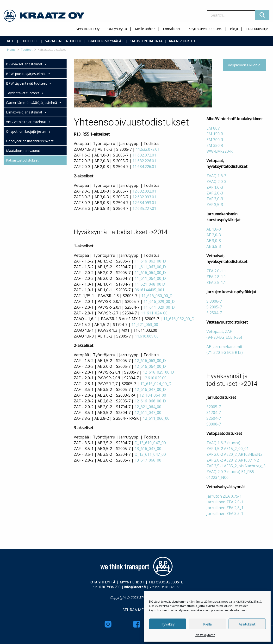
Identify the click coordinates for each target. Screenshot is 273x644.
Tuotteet (29, 41)
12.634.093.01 (144, 203)
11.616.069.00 (147, 336)
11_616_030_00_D (157, 296)
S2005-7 (214, 407)
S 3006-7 (214, 301)
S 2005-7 (214, 307)
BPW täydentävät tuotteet (29, 83)
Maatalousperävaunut (23, 151)
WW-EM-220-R (220, 151)
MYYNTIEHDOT (132, 582)
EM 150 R (215, 134)
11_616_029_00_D (159, 301)
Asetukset (247, 624)
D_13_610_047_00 (150, 443)
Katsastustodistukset (22, 160)
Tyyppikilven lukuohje (243, 65)
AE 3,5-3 (214, 246)
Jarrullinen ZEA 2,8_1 (225, 508)
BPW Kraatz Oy (87, 29)
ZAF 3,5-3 (215, 205)
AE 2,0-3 (214, 235)
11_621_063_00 (145, 325)
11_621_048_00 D (150, 284)
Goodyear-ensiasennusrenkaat (30, 141)
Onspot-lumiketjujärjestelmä (28, 131)
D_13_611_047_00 (150, 454)
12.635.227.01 (144, 208)
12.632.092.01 (144, 191)
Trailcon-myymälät (105, 41)
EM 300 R (215, 140)
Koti (11, 41)
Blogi (234, 29)
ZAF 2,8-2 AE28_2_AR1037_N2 (233, 460)
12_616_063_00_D (150, 361)
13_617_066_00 (148, 460)
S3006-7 (214, 424)
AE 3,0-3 (214, 241)
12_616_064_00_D (150, 366)
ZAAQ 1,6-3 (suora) (223, 443)
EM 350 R (215, 145)
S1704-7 (214, 413)
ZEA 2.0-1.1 (216, 271)
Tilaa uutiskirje (257, 29)
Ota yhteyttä (117, 29)
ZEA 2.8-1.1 (216, 277)
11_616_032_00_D (179, 319)
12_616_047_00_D (150, 389)
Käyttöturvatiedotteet (205, 29)
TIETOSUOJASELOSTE (166, 582)
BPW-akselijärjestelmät (27, 64)
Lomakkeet (172, 29)
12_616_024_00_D (156, 384)
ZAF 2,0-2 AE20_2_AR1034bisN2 (234, 454)
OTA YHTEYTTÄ (103, 582)
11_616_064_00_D (150, 273)
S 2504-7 (214, 313)
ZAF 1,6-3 (215, 187)
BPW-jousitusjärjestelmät (28, 74)
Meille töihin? (145, 29)
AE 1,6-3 (214, 229)
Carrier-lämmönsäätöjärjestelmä (34, 103)
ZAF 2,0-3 (215, 193)
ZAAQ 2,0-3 (216, 181)
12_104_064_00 (153, 395)
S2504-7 (214, 418)
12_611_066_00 (156, 418)
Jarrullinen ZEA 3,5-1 (225, 513)
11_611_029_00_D (159, 307)
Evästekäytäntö (205, 635)
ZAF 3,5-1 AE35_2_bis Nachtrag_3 (236, 466)
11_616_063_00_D (150, 261)
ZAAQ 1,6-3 (216, 176)
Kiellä (207, 624)
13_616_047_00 (148, 449)
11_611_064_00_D (150, 278)
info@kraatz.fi (135, 587)
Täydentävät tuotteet (25, 93)
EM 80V (213, 128)
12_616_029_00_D (158, 372)
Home (11, 50)
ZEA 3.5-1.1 (216, 282)
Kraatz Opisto (182, 41)
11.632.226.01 (144, 161)
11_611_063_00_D (150, 267)
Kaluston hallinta (146, 41)
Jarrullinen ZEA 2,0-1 (225, 502)
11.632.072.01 (148, 149)
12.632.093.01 (144, 197)
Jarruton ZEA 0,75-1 (224, 496)
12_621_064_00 (148, 407)
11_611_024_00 (154, 313)
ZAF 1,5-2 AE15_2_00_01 (228, 449)
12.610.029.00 (155, 378)
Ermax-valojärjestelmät (27, 112)
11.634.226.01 (144, 167)
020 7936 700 (110, 587)
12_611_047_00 (148, 413)
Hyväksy (168, 624)
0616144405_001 (149, 290)
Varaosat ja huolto (63, 41)
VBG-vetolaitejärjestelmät (28, 122)
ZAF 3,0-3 (215, 199)
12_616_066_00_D (150, 401)
